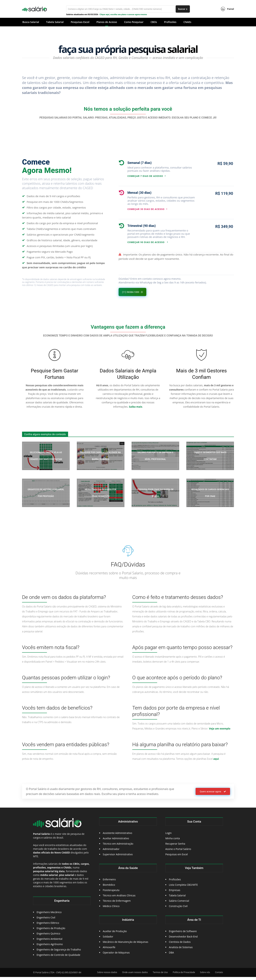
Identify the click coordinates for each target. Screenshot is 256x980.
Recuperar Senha (175, 847)
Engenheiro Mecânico (49, 915)
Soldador (108, 940)
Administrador (111, 852)
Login (168, 836)
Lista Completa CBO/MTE (183, 888)
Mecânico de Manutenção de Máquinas (126, 945)
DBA (171, 956)
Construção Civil (178, 909)
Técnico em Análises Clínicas (119, 898)
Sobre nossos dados (107, 975)
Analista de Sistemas (181, 950)
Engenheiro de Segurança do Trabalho (59, 953)
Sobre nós (205, 975)
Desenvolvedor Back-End (183, 940)
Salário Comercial (179, 904)
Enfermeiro (109, 882)
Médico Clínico (111, 909)
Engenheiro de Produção (51, 931)
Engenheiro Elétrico (48, 926)
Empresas (175, 893)
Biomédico (109, 888)
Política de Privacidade (184, 975)
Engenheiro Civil (46, 920)
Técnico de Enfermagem (117, 904)
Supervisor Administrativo (118, 857)
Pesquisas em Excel (177, 857)
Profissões (175, 882)
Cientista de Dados (180, 945)
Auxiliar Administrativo (116, 841)
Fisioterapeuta (111, 893)
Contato (219, 975)
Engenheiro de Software (183, 934)
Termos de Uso (160, 975)
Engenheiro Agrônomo (50, 947)
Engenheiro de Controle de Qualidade (58, 958)
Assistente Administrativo (117, 836)
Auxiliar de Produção (115, 934)
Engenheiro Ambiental (50, 942)
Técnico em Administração (118, 847)
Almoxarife (109, 950)
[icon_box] (157, 169)
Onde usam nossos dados (135, 975)
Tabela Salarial (177, 898)
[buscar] (183, 9)
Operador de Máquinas (116, 956)
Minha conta (173, 841)
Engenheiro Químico (48, 936)
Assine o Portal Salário (178, 852)
